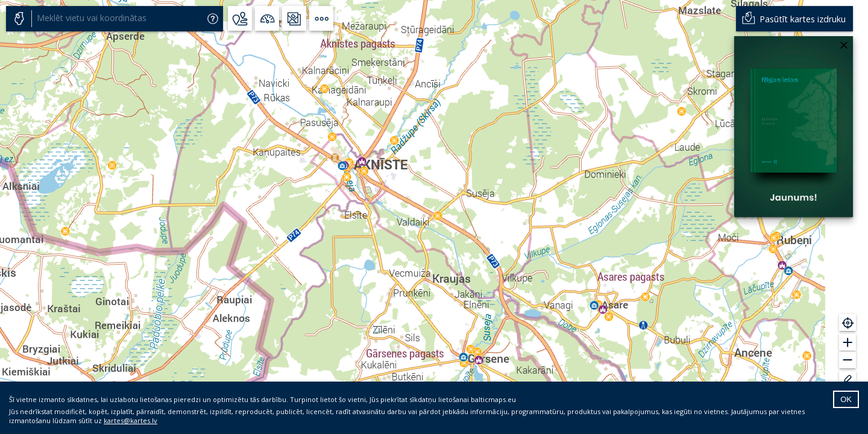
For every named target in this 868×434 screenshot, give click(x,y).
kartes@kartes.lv (131, 420)
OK (846, 399)
